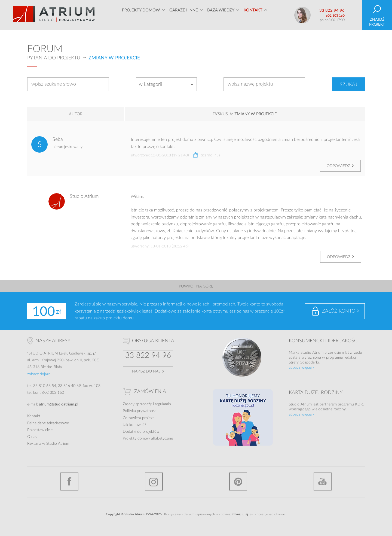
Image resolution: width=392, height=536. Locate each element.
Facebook (69, 482)
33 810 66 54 (45, 386)
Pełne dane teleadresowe (48, 423)
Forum (45, 49)
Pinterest (238, 482)
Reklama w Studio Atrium (48, 444)
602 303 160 (335, 16)
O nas (32, 437)
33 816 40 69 (69, 386)
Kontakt (253, 15)
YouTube (323, 482)
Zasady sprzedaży (137, 404)
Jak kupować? (134, 425)
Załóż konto (339, 311)
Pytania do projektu (54, 58)
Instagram (154, 482)
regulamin (163, 404)
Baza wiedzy (221, 15)
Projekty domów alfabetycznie (148, 438)
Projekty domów (141, 15)
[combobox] (166, 84)
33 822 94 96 (332, 10)
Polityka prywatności (140, 411)
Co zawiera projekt (138, 418)
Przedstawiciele (40, 430)
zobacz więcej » (302, 368)
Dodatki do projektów (141, 432)
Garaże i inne (184, 15)
